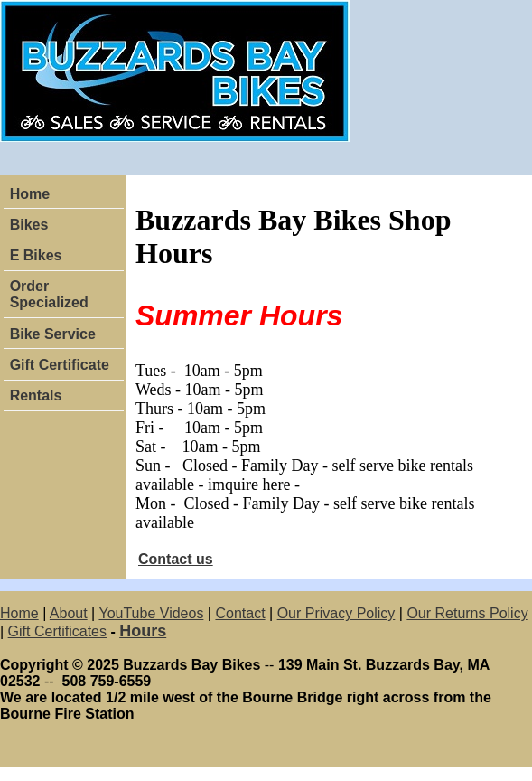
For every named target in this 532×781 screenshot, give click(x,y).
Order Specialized (49, 294)
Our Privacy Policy (336, 613)
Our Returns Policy (467, 613)
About (69, 613)
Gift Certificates (57, 631)
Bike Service (53, 334)
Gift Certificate (60, 365)
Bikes (29, 225)
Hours (143, 631)
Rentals (36, 395)
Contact (240, 613)
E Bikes (36, 255)
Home (30, 194)
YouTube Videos (151, 613)
